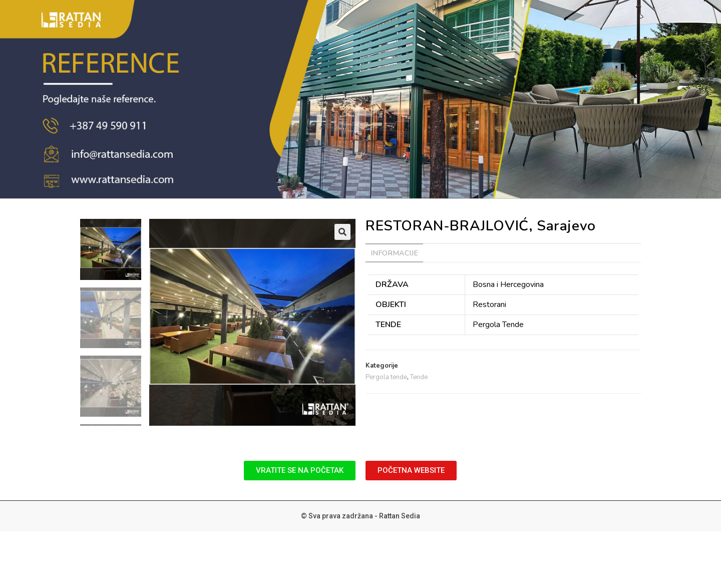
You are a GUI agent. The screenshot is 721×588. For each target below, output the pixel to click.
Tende (419, 377)
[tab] (394, 253)
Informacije (394, 253)
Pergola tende (386, 377)
